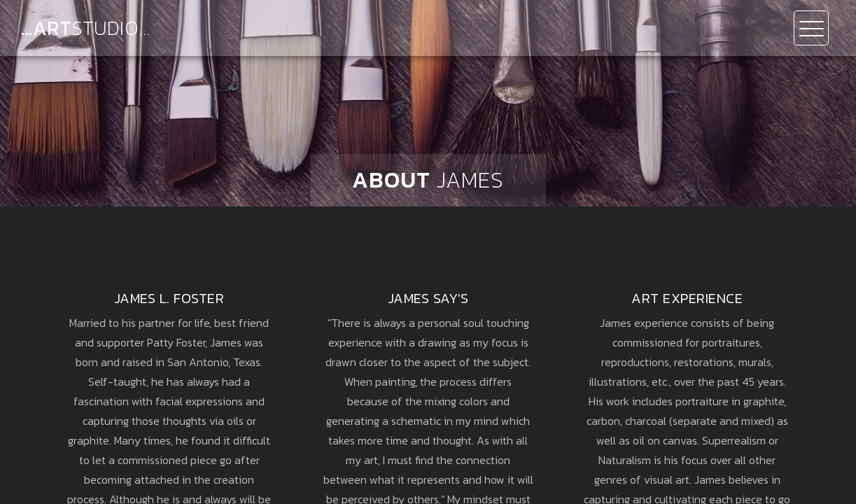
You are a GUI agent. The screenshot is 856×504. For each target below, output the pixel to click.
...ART (86, 28)
